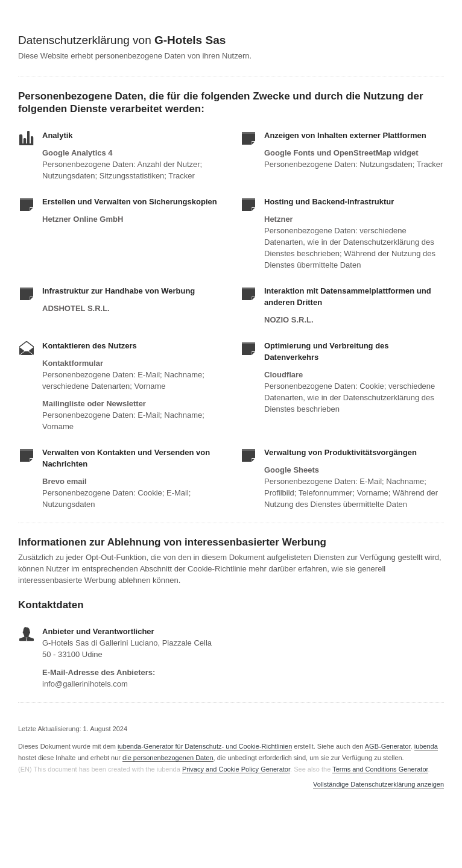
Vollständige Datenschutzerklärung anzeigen (378, 785)
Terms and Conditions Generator (380, 769)
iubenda (426, 746)
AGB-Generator (388, 746)
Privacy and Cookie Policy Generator (236, 769)
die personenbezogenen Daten (168, 758)
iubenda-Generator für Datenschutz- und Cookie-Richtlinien (205, 746)
